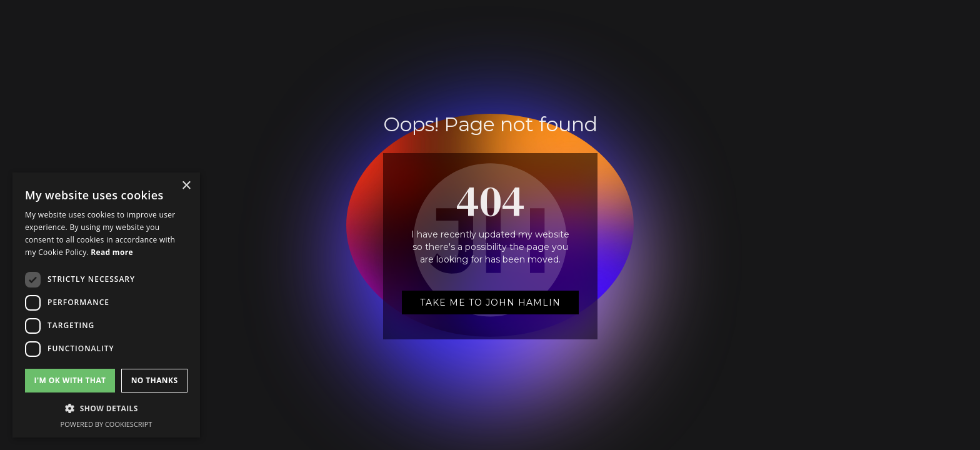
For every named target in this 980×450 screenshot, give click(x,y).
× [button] (186, 186)
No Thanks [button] (155, 380)
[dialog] (106, 305)
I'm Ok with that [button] (70, 380)
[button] (106, 408)
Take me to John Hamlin (490, 302)
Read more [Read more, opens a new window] (112, 252)
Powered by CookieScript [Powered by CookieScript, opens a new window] (107, 424)
